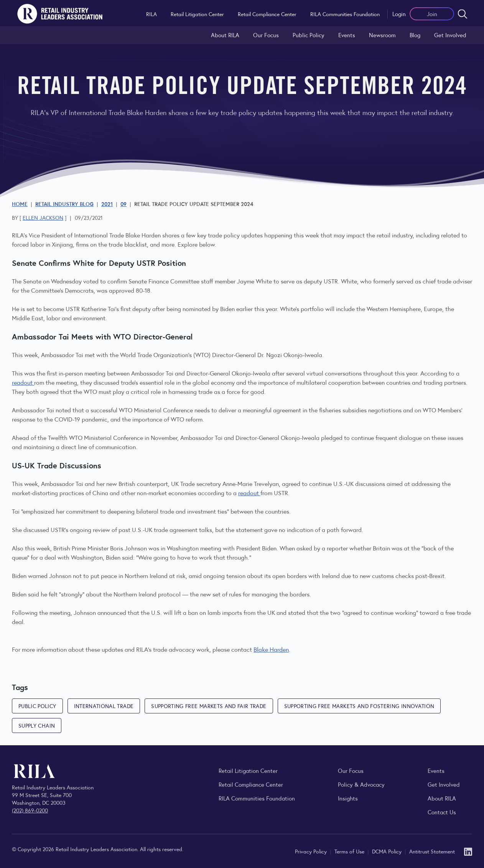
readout (23, 382)
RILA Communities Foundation (345, 14)
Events (347, 35)
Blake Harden (271, 649)
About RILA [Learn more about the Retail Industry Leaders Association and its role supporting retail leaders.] (225, 35)
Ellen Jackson (43, 217)
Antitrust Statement (432, 851)
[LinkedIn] (468, 851)
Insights (348, 798)
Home (20, 204)
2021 (107, 204)
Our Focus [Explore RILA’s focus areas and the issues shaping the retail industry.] (266, 35)
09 (123, 204)
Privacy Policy (312, 851)
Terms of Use (350, 851)
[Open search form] (463, 14)
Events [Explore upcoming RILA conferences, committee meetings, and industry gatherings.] (436, 770)
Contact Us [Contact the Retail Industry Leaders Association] (442, 812)
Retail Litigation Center (197, 14)
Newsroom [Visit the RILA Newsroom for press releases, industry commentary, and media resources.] (382, 35)
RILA (151, 14)
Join (432, 14)
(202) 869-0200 (30, 810)
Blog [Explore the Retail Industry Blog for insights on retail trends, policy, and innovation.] (415, 35)
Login (399, 14)
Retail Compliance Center (267, 14)
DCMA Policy (388, 851)
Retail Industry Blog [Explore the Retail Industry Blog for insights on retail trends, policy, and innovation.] (64, 204)
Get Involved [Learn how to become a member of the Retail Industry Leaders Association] (450, 35)
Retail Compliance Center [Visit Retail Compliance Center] (251, 784)
